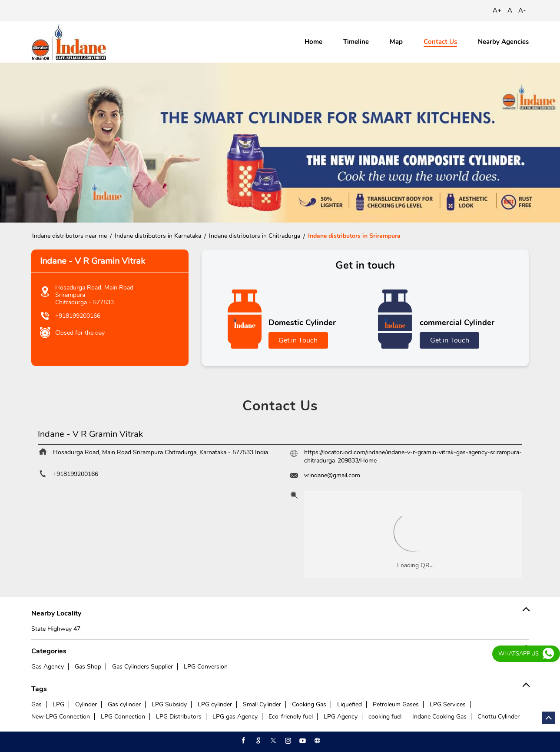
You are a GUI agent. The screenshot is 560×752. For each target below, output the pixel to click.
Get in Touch (298, 340)
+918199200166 (78, 316)
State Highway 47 (56, 629)
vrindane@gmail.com (332, 475)
